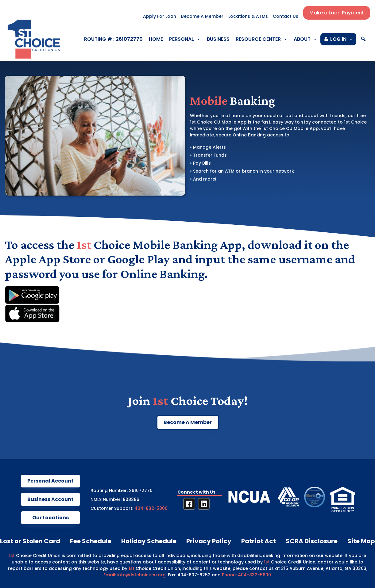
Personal (185, 39)
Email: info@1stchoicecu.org (135, 575)
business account (50, 499)
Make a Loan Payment (337, 13)
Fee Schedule (91, 541)
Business (218, 39)
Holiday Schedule (149, 541)
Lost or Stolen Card (30, 541)
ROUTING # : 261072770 (113, 39)
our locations (50, 518)
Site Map (361, 541)
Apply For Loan (160, 16)
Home (156, 39)
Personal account (50, 481)
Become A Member (202, 16)
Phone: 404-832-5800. (247, 575)
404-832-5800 (151, 508)
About (305, 39)
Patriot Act (259, 541)
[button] (363, 39)
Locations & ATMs (248, 16)
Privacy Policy (209, 541)
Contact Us (286, 16)
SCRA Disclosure (312, 541)
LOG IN (342, 39)
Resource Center (262, 39)
